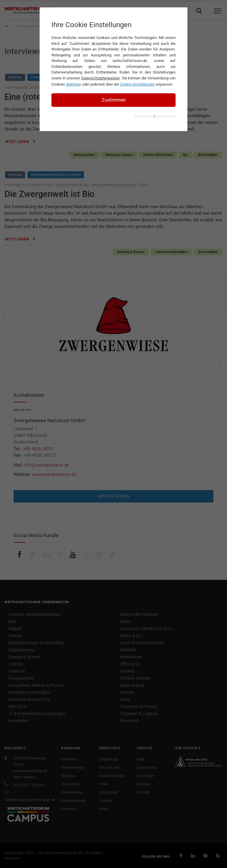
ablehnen (74, 84)
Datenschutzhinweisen (100, 78)
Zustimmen (114, 100)
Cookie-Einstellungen (137, 84)
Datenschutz (166, 116)
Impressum (144, 116)
